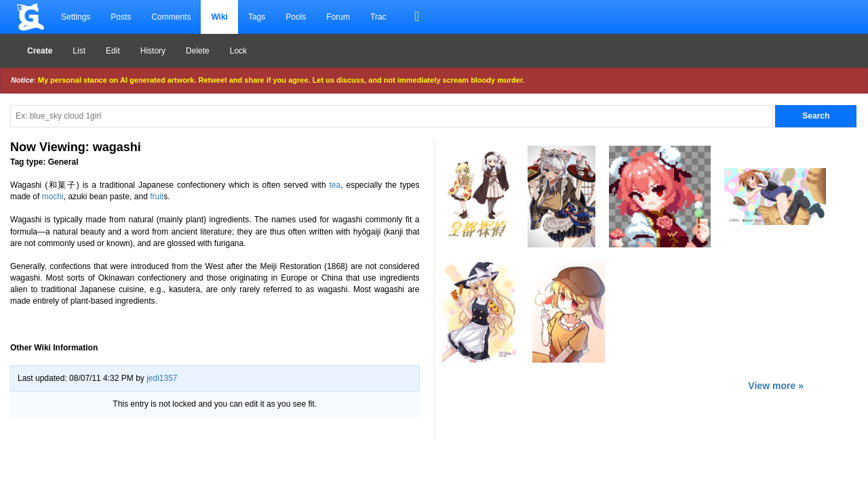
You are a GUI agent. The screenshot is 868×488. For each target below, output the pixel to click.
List (79, 51)
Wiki (219, 17)
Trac (378, 17)
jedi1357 (162, 378)
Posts (121, 17)
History (153, 51)
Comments (171, 17)
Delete (198, 51)
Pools (296, 17)
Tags (257, 17)
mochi (53, 197)
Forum (338, 17)
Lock (238, 51)
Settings (76, 17)
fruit (157, 197)
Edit (113, 51)
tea (335, 185)
